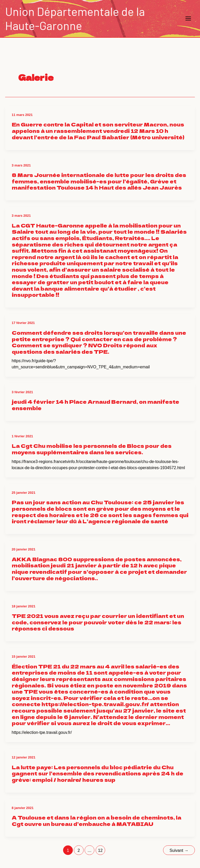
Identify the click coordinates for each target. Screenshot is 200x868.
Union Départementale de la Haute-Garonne (75, 18)
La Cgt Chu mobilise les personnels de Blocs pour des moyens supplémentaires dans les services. (92, 449)
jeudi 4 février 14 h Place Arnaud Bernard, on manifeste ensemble (96, 405)
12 (100, 850)
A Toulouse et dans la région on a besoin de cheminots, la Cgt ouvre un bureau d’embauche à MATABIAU (97, 821)
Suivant (179, 850)
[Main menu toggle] (188, 19)
